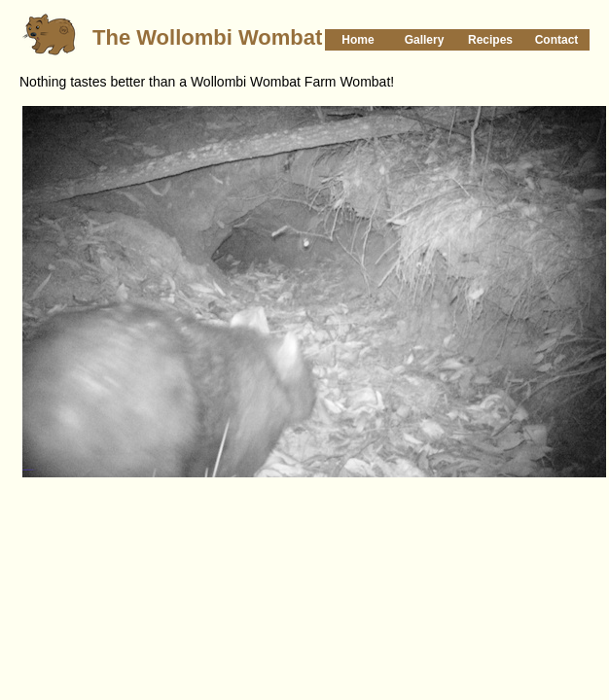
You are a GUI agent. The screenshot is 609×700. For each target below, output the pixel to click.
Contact (557, 40)
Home (358, 40)
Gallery (425, 40)
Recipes (490, 40)
